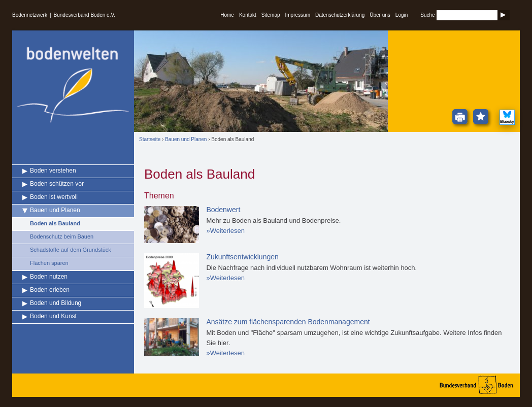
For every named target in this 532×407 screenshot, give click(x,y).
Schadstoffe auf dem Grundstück (71, 250)
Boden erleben (50, 290)
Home (227, 15)
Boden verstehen (53, 171)
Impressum (298, 15)
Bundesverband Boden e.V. (85, 15)
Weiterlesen (227, 231)
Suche (427, 15)
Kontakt (248, 15)
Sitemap (271, 15)
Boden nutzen (49, 277)
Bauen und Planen (55, 210)
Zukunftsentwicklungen (242, 257)
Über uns (380, 15)
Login (402, 15)
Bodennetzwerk (30, 15)
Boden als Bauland (55, 223)
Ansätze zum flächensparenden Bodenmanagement (288, 322)
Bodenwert (223, 210)
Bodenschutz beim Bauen (62, 236)
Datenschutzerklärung (340, 15)
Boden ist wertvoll (54, 197)
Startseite (150, 139)
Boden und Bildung (56, 303)
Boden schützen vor (57, 184)
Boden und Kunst (53, 316)
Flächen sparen (49, 263)
